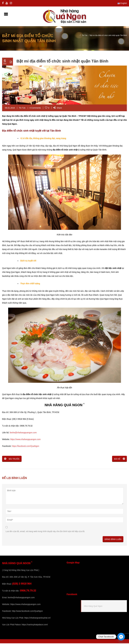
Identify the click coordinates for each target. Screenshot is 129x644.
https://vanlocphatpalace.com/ (35, 625)
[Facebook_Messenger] (121, 637)
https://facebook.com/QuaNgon (25, 447)
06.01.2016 (10, 109)
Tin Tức (85, 36)
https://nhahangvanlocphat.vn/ (37, 618)
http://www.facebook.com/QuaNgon (27, 612)
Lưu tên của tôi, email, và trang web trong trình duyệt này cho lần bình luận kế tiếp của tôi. (45, 532)
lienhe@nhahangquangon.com (23, 433)
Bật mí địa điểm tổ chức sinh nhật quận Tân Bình (62, 62)
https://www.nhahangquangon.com (25, 440)
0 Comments (35, 109)
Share (58, 109)
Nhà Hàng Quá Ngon (93, 607)
